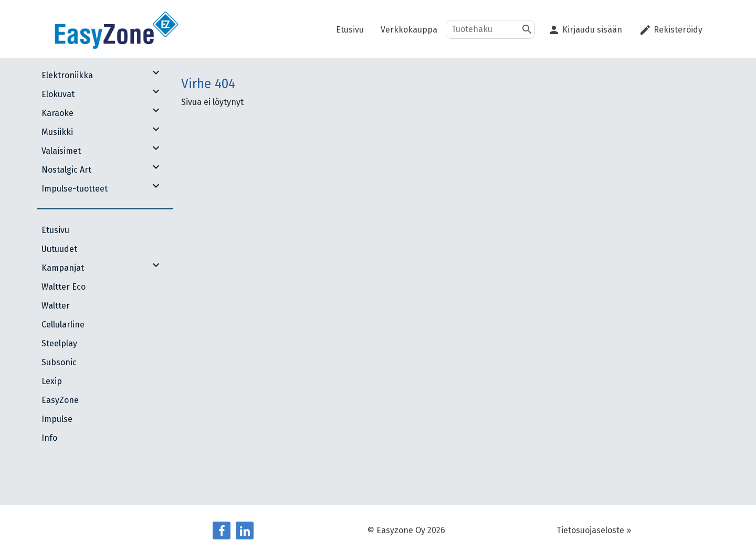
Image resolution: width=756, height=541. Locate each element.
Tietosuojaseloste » (594, 530)
